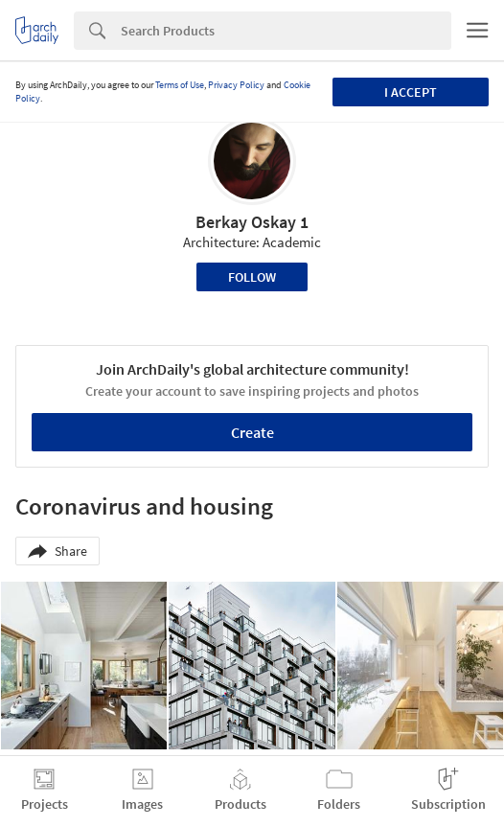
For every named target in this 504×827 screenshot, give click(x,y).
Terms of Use (180, 85)
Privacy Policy (236, 85)
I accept (411, 92)
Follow (252, 277)
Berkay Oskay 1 (252, 222)
